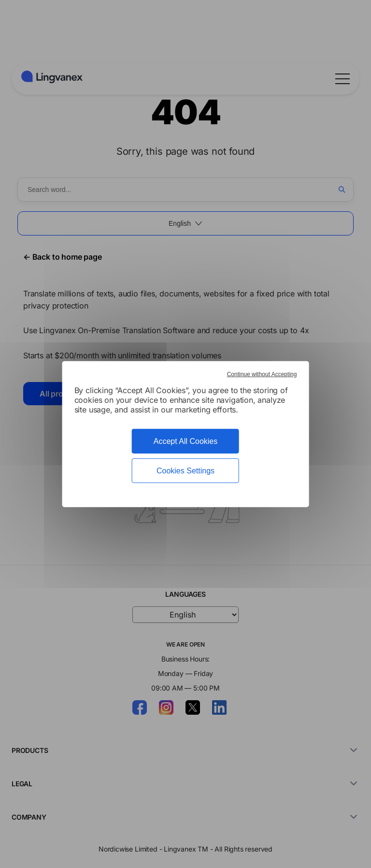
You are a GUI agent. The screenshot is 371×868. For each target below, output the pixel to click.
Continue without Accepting (262, 374)
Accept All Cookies (186, 441)
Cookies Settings (185, 471)
